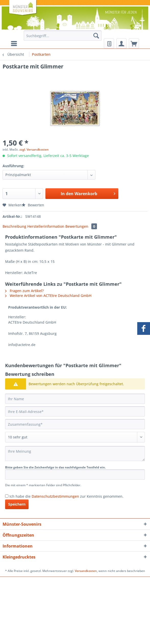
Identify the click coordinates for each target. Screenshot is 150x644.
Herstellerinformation (46, 226)
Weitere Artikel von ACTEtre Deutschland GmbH (48, 296)
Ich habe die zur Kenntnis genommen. (66, 496)
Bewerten (33, 205)
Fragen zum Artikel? (24, 291)
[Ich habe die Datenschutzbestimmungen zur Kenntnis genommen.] (7, 496)
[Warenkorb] (134, 44)
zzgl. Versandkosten (34, 149)
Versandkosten (86, 571)
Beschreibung (14, 226)
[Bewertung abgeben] (75, 437)
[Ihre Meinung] (75, 454)
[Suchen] (96, 36)
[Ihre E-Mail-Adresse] (75, 411)
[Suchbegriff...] (63, 36)
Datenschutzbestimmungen (55, 496)
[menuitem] (63, 38)
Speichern (17, 504)
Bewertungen (81, 226)
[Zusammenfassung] (75, 424)
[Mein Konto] (121, 44)
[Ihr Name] (75, 399)
